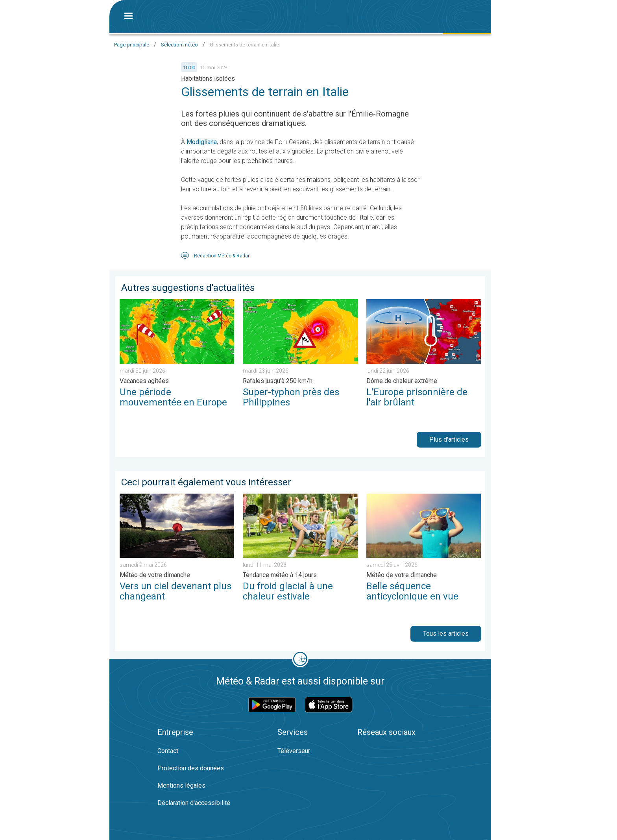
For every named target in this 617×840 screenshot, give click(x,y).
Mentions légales (181, 785)
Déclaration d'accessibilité (194, 803)
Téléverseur (294, 751)
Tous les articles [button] (446, 634)
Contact (168, 751)
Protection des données (191, 768)
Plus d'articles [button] (449, 439)
